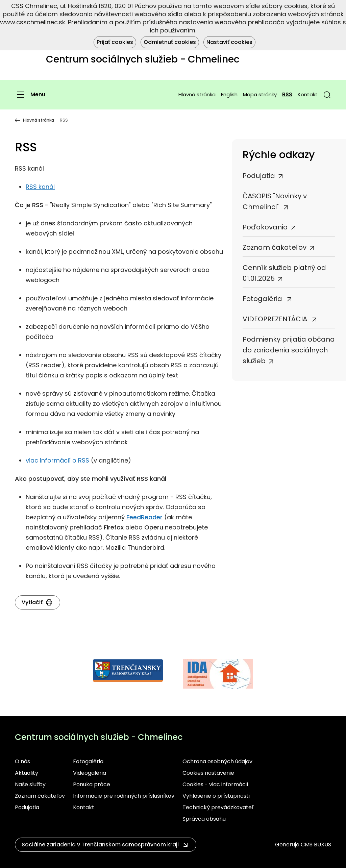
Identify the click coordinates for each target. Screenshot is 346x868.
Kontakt (308, 94)
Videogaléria (90, 773)
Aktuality (27, 773)
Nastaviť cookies (229, 42)
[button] (327, 95)
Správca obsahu (204, 819)
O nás (22, 761)
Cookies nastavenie (208, 773)
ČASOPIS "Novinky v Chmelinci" (275, 201)
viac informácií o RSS (57, 460)
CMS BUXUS (316, 845)
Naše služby (30, 784)
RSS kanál (40, 187)
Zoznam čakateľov (275, 247)
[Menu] (30, 95)
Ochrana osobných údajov (217, 761)
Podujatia (259, 176)
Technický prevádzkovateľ (218, 807)
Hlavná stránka (197, 94)
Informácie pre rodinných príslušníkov (124, 796)
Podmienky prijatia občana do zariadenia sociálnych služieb (289, 350)
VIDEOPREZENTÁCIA (276, 319)
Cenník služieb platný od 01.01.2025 (284, 273)
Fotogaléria (263, 299)
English (229, 94)
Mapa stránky (260, 94)
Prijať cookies (115, 42)
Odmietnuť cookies (170, 42)
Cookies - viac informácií (215, 784)
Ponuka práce (92, 784)
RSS (287, 94)
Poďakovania (265, 227)
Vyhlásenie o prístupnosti (216, 796)
